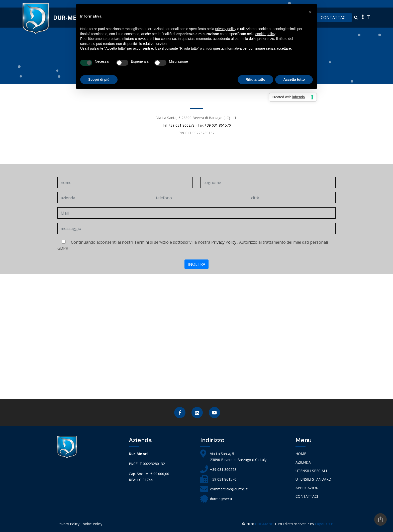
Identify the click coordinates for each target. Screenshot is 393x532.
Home (301, 454)
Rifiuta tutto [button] (256, 79)
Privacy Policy (224, 242)
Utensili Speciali (311, 471)
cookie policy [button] (265, 34)
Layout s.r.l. (325, 524)
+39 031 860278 (181, 125)
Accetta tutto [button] (294, 79)
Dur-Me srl (264, 524)
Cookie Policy (91, 524)
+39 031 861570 (218, 125)
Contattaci (334, 18)
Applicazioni (308, 488)
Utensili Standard (313, 479)
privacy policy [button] (226, 29)
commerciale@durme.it (229, 489)
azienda (303, 462)
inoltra (197, 264)
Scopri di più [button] (99, 79)
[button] (310, 12)
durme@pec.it (221, 499)
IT (365, 17)
